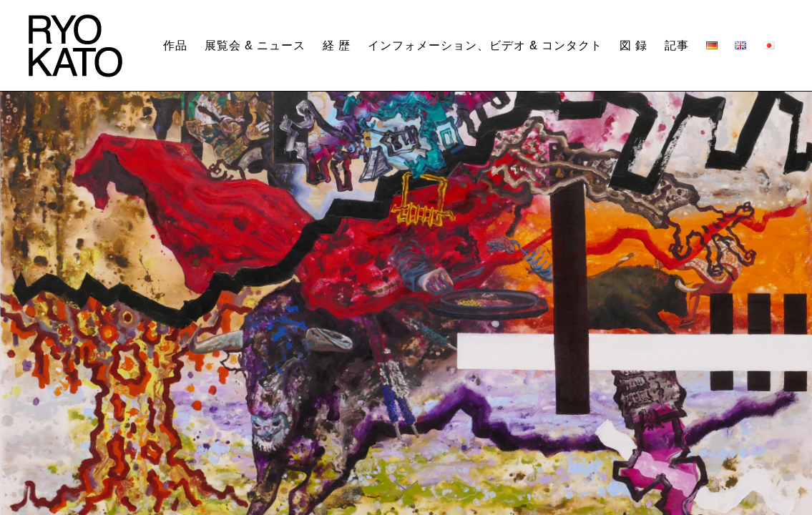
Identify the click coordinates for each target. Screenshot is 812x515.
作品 (175, 45)
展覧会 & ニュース (255, 45)
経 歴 (337, 45)
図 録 (634, 45)
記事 (677, 45)
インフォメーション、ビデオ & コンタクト (485, 45)
